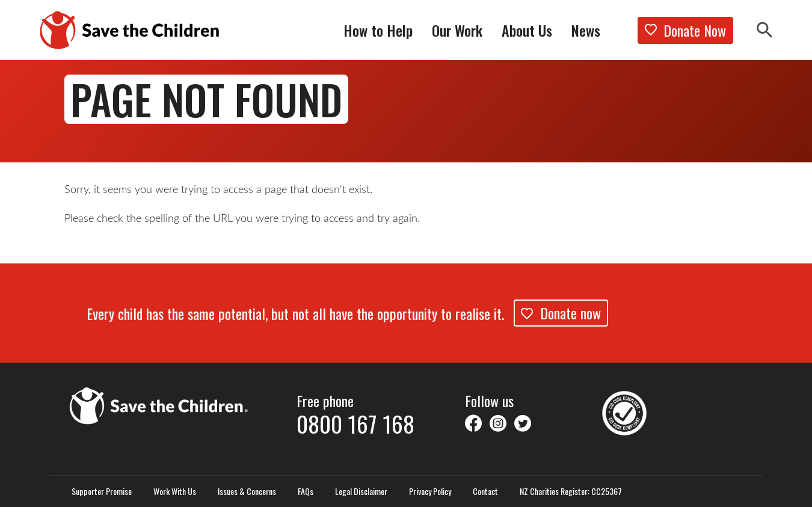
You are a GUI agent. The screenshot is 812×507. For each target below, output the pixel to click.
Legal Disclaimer (361, 491)
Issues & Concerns (247, 491)
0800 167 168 (355, 423)
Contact (485, 491)
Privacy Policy (430, 491)
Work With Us (175, 491)
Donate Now (685, 30)
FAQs (306, 491)
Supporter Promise (102, 491)
